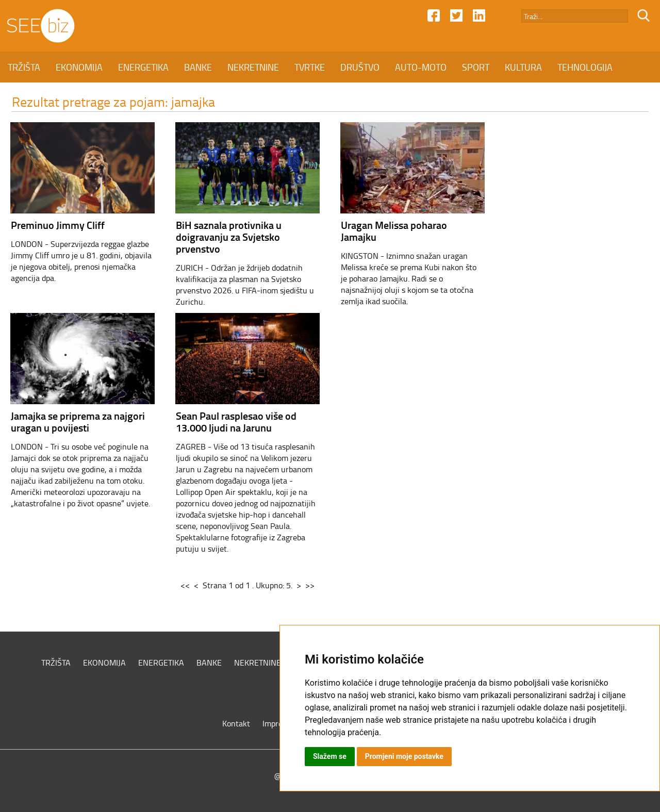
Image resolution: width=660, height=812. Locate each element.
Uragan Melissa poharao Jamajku (394, 231)
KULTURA (523, 67)
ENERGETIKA (143, 67)
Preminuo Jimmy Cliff (58, 225)
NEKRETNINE (253, 67)
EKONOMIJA (79, 67)
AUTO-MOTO (421, 67)
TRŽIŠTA (24, 67)
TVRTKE (310, 67)
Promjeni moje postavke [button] (404, 756)
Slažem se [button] (330, 756)
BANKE (198, 67)
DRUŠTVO (360, 67)
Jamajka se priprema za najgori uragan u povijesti (78, 421)
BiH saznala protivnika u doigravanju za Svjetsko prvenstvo (229, 237)
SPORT (476, 67)
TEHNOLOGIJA (585, 67)
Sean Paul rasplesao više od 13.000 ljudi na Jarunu (236, 421)
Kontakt (236, 723)
